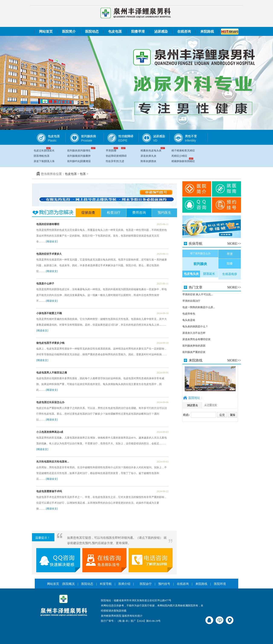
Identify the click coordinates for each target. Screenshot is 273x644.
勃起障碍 (111, 156)
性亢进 (120, 161)
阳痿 (114, 151)
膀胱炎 (152, 161)
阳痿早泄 (138, 31)
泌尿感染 (161, 31)
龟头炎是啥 (189, 320)
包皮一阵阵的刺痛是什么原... (199, 307)
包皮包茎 (115, 31)
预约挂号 (164, 584)
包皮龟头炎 (155, 151)
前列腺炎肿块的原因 (194, 346)
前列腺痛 (72, 156)
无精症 (191, 151)
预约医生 (164, 213)
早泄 (108, 151)
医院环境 (220, 584)
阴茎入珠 (49, 161)
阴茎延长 (49, 151)
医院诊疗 (146, 584)
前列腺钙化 (74, 161)
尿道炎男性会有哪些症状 (196, 339)
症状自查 (88, 213)
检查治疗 (114, 213)
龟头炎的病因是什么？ (195, 326)
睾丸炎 (152, 156)
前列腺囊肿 (84, 156)
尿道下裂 (39, 161)
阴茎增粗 (39, 156)
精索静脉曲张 (179, 161)
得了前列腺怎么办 (200, 253)
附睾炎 (144, 161)
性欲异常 (111, 161)
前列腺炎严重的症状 (194, 352)
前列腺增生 (84, 151)
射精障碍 (122, 156)
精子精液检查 (179, 151)
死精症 (175, 156)
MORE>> (234, 244)
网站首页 (46, 31)
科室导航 (106, 584)
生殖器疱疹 (230, 274)
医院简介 (69, 31)
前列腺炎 (72, 151)
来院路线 (207, 31)
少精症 (183, 156)
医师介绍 (124, 584)
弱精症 (191, 161)
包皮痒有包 (189, 314)
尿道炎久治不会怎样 (194, 333)
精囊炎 (144, 151)
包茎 (47, 156)
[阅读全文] (52, 241)
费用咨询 (139, 213)
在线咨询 (184, 31)
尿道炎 (144, 156)
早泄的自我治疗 (191, 301)
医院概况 (69, 584)
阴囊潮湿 (86, 161)
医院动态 (92, 31)
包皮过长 (39, 151)
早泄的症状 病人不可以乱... (198, 294)
